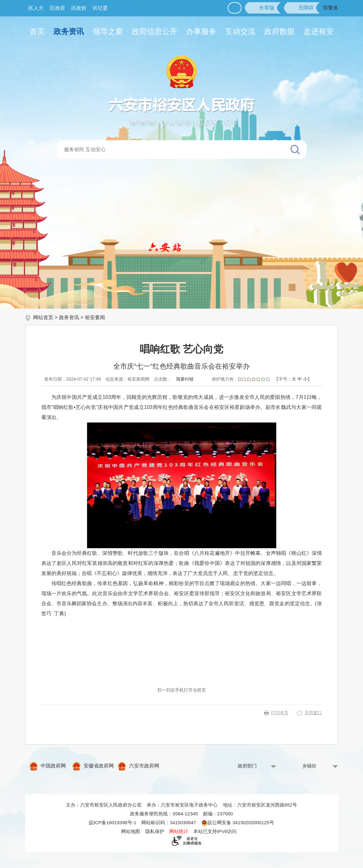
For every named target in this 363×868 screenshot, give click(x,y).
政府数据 (279, 31)
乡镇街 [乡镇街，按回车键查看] (309, 766)
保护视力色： (240, 379)
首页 (37, 31)
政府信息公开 (155, 31)
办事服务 (201, 31)
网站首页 (43, 317)
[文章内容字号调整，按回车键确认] (293, 379)
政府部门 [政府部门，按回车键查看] (247, 766)
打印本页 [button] (280, 713)
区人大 (36, 8)
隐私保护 (155, 831)
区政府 (57, 8)
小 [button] (305, 379)
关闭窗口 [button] (313, 713)
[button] (263, 8)
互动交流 (240, 31)
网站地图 (131, 831)
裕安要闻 (95, 317)
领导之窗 (108, 31)
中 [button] (300, 379)
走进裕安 (319, 31)
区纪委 (100, 8)
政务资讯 (69, 31)
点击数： (163, 379)
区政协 (79, 8)
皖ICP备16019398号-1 (113, 822)
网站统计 (179, 831)
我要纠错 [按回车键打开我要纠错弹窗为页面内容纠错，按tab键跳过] (185, 379)
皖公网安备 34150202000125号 (238, 822)
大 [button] (294, 379)
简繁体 (331, 8)
